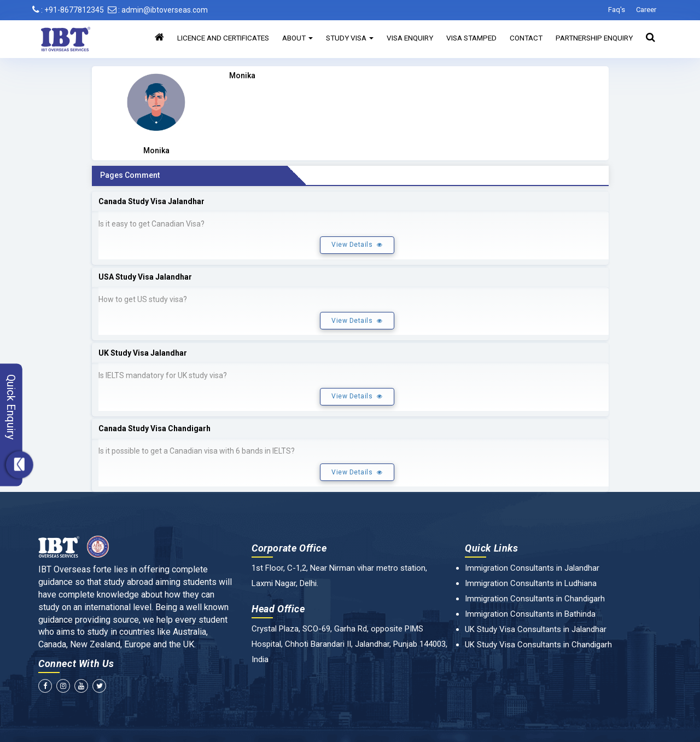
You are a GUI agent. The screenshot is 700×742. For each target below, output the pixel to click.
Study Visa (350, 38)
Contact (526, 38)
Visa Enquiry (410, 38)
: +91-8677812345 (68, 10)
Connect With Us (76, 663)
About (297, 38)
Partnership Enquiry (594, 38)
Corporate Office (289, 548)
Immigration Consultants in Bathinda (530, 614)
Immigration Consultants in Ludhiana (531, 583)
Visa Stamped (471, 38)
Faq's (617, 10)
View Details (357, 245)
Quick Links (492, 548)
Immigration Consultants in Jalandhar (532, 568)
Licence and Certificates (223, 38)
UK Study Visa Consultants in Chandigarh (538, 645)
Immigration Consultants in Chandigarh (535, 599)
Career (646, 10)
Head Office (278, 609)
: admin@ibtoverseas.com (158, 10)
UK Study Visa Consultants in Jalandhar (536, 629)
